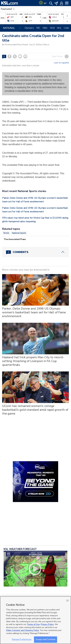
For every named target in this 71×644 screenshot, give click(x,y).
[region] (35, 620)
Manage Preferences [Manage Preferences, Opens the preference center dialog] (22, 639)
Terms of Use (33, 624)
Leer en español (61, 63)
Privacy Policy (47, 624)
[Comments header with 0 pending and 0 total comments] (35, 252)
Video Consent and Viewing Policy (23, 630)
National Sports (19, 233)
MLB (52, 28)
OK (68, 600)
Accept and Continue (46, 639)
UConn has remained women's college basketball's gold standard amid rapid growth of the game (35, 410)
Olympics (29, 28)
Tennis (6, 233)
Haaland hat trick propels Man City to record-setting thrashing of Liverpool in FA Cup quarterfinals (33, 361)
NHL (59, 28)
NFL (38, 28)
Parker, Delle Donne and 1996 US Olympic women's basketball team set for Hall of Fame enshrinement (34, 312)
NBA (45, 28)
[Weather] (43, 3)
